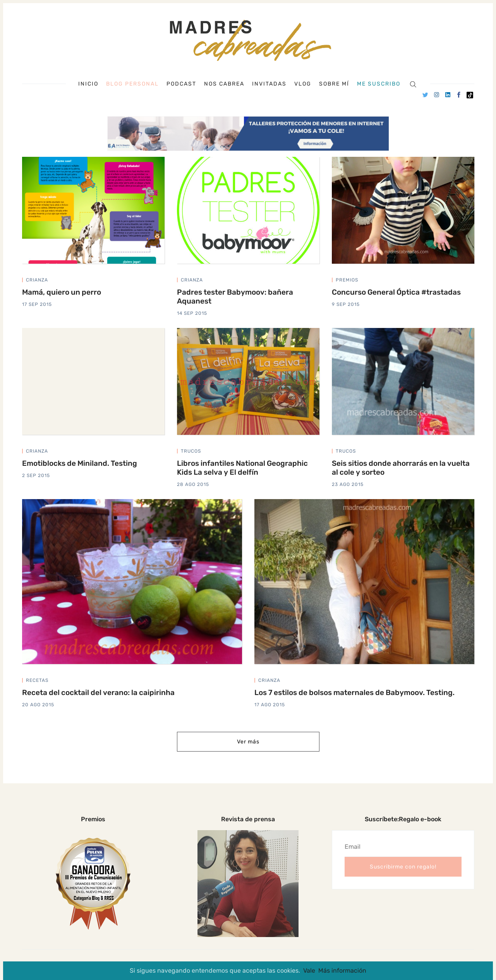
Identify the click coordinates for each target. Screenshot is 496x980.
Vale (309, 971)
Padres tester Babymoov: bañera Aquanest (235, 297)
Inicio (88, 84)
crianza (37, 280)
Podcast (181, 84)
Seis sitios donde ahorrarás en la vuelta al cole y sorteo (401, 468)
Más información (342, 971)
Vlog (303, 84)
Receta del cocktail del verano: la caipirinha (98, 693)
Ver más (248, 742)
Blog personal (132, 84)
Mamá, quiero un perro (62, 292)
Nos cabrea (224, 84)
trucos (191, 451)
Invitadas (269, 84)
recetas (37, 680)
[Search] (413, 84)
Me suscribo (379, 84)
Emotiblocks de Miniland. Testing (80, 463)
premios (347, 280)
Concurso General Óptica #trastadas (396, 292)
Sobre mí (334, 84)
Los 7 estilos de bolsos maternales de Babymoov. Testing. (354, 693)
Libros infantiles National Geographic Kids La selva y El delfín (242, 468)
